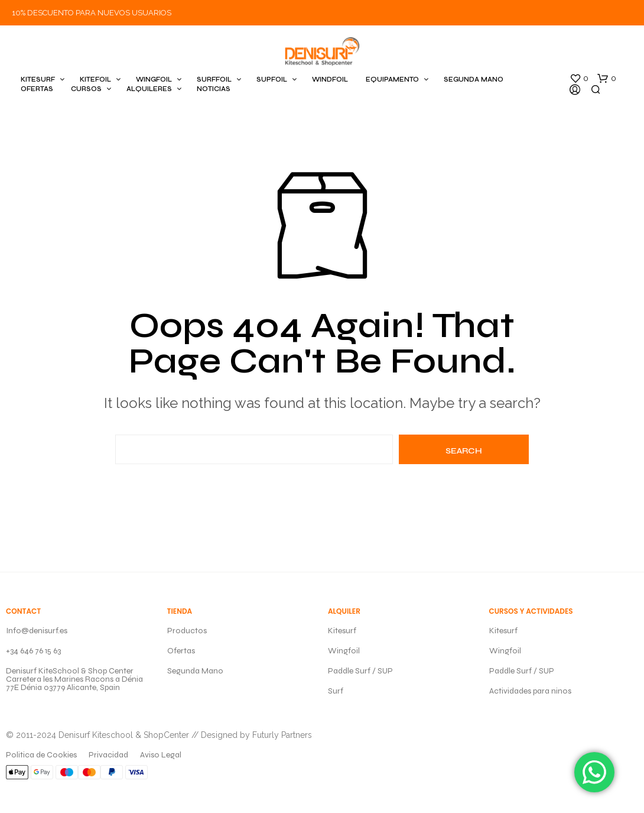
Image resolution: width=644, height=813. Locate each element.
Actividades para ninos (530, 691)
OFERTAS (37, 89)
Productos (187, 631)
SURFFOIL (214, 80)
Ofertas (181, 651)
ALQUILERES (149, 89)
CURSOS (86, 89)
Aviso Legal (161, 755)
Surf (336, 691)
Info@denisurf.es (37, 631)
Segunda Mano (195, 671)
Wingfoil (344, 651)
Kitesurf (342, 631)
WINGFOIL (154, 80)
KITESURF (38, 80)
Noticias (214, 89)
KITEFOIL (95, 80)
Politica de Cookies (41, 755)
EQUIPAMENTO (392, 80)
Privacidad (108, 755)
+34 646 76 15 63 (33, 651)
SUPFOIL (272, 80)
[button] (579, 79)
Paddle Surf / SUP (360, 671)
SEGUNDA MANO (474, 80)
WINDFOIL (330, 80)
